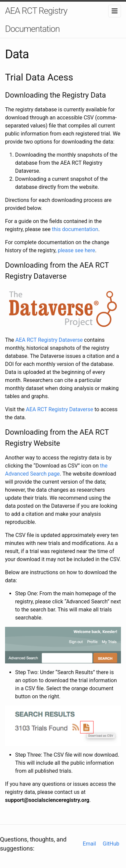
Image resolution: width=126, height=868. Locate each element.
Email (89, 844)
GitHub (111, 844)
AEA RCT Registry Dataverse (49, 340)
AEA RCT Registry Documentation (36, 20)
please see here (76, 250)
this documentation (75, 229)
